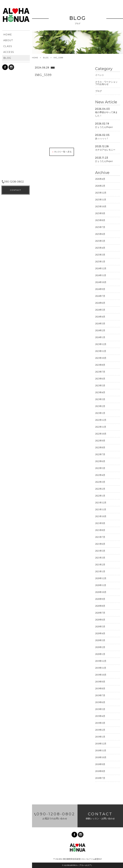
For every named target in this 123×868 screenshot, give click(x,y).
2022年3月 (100, 482)
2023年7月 (100, 372)
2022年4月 (100, 475)
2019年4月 (100, 716)
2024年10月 (101, 282)
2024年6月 (100, 303)
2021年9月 (100, 523)
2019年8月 (100, 688)
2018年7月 (100, 778)
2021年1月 (100, 571)
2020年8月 (100, 606)
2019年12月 (101, 661)
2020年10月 (101, 592)
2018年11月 (101, 750)
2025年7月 (100, 227)
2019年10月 (101, 675)
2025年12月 (101, 193)
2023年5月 (100, 385)
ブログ (98, 91)
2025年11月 (101, 199)
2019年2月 (100, 730)
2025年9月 (100, 213)
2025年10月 (101, 206)
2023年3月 (100, 399)
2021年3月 (100, 558)
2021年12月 (101, 502)
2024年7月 (100, 296)
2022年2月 (100, 489)
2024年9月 (100, 289)
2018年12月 (101, 743)
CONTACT (15, 860)
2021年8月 (100, 530)
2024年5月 (100, 310)
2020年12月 (101, 578)
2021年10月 (101, 516)
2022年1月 (100, 496)
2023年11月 (101, 351)
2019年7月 (100, 695)
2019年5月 (100, 709)
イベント (100, 75)
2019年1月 (100, 737)
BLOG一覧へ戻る (62, 151)
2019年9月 (100, 682)
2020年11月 (101, 585)
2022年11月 (101, 427)
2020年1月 (100, 654)
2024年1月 (100, 337)
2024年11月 (101, 275)
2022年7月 (100, 454)
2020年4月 (100, 633)
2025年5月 (100, 241)
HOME (35, 58)
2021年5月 (100, 551)
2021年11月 (101, 509)
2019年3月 (100, 723)
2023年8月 (100, 365)
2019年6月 (100, 702)
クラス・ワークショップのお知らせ (106, 83)
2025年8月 (100, 220)
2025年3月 (100, 255)
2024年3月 (100, 323)
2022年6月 (100, 461)
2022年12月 (101, 420)
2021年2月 (100, 564)
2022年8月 (100, 447)
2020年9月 (100, 599)
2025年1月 (100, 261)
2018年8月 (100, 771)
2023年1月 (100, 413)
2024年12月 (101, 268)
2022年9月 (100, 440)
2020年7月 (100, 613)
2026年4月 (100, 179)
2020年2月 (100, 647)
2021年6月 (100, 544)
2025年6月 (100, 234)
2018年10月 (101, 757)
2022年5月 (100, 468)
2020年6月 (100, 620)
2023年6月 (100, 379)
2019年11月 (101, 668)
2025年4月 (100, 248)
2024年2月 (100, 330)
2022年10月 (101, 434)
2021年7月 (100, 537)
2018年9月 (100, 764)
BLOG (46, 58)
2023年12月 (101, 344)
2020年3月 (100, 640)
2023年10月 (101, 358)
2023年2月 (100, 406)
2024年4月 (100, 317)
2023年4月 (100, 392)
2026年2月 (100, 186)
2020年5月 (100, 626)
